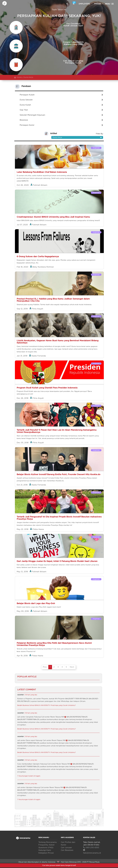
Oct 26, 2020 (23, 185)
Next (72, 667)
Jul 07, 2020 (23, 225)
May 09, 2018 (23, 611)
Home (19, 77)
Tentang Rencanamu (48, 842)
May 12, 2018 (23, 572)
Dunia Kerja (28, 77)
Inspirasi (96, 148)
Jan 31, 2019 (22, 356)
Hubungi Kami (45, 850)
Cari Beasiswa (67, 850)
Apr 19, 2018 (22, 656)
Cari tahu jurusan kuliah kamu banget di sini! (59, 865)
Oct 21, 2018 (22, 485)
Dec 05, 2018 (23, 443)
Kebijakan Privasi (46, 853)
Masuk (98, 4)
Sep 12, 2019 (22, 309)
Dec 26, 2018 (23, 398)
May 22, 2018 (23, 529)
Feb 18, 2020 (23, 267)
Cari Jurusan (66, 848)
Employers (84, 4)
